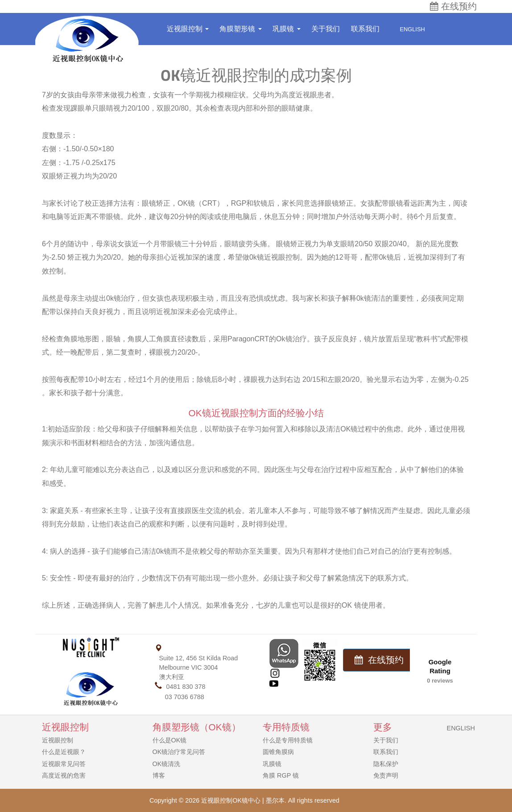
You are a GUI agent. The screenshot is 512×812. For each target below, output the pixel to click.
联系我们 (365, 29)
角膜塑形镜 (240, 29)
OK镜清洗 (167, 764)
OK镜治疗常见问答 (179, 752)
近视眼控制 (188, 29)
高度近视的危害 (64, 775)
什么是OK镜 (170, 740)
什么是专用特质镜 (288, 740)
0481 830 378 (186, 687)
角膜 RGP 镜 (281, 775)
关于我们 (326, 29)
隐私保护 (386, 764)
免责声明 (386, 775)
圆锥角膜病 (278, 752)
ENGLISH (461, 728)
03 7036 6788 (185, 697)
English (408, 29)
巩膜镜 (286, 29)
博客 (159, 775)
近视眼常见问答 (64, 764)
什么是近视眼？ (64, 752)
